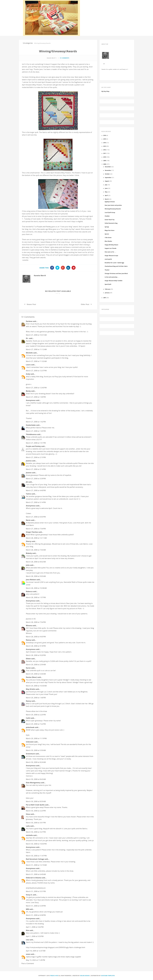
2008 (105, 164)
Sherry (29, 541)
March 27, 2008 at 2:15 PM (36, 457)
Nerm (28, 520)
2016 (105, 135)
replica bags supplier (73, 957)
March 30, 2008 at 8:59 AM (36, 801)
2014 (105, 143)
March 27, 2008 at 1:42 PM (36, 422)
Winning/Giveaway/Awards (113, 209)
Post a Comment (28, 963)
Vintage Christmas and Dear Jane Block (116, 273)
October (107, 174)
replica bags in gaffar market (37, 957)
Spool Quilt (108, 284)
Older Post (85, 304)
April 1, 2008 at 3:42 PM (35, 927)
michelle (29, 835)
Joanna (29, 461)
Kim (28, 930)
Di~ (27, 338)
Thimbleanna (31, 434)
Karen (28, 668)
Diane (48, 242)
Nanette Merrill (40, 276)
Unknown (30, 742)
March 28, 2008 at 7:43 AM (36, 550)
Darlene (54, 250)
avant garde (108, 259)
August (107, 181)
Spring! (107, 227)
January (107, 293)
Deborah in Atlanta (34, 878)
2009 (105, 161)
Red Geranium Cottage (35, 859)
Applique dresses (110, 202)
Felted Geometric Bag (111, 223)
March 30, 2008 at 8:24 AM (36, 762)
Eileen (28, 659)
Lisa (28, 940)
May (106, 192)
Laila (28, 826)
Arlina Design (85, 976)
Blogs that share (110, 230)
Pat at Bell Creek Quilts (35, 805)
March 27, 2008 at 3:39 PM (36, 479)
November (108, 170)
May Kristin (31, 689)
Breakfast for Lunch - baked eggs (114, 263)
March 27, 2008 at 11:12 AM (36, 349)
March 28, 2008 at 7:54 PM (36, 622)
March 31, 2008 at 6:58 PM (36, 915)
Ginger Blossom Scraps (111, 256)
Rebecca (29, 591)
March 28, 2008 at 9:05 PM (36, 637)
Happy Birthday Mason (111, 245)
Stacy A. (29, 895)
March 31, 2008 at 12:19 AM (36, 865)
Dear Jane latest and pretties (113, 205)
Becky (28, 391)
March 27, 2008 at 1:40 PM (36, 397)
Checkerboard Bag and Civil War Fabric (116, 266)
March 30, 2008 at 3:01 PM (36, 823)
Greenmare (31, 754)
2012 (105, 150)
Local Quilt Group (110, 212)
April (106, 195)
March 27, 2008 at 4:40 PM (36, 490)
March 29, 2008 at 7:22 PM (36, 724)
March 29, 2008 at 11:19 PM (36, 738)
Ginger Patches (32, 532)
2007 (105, 298)
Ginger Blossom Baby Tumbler (114, 281)
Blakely (29, 553)
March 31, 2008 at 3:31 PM (36, 891)
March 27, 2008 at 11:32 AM (36, 361)
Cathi (28, 718)
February (108, 289)
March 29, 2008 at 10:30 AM (36, 686)
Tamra (29, 494)
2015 (105, 139)
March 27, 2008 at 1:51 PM (36, 443)
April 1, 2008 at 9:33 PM (35, 936)
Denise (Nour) (32, 677)
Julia (28, 565)
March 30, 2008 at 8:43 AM (36, 779)
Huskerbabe (31, 425)
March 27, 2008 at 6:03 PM (36, 517)
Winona (29, 626)
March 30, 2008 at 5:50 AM (36, 750)
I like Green (108, 237)
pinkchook (30, 727)
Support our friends (111, 248)
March (107, 199)
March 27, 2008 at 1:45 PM (36, 431)
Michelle (29, 353)
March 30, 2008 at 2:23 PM (36, 811)
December (108, 167)
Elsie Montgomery (33, 783)
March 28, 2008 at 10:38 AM (36, 588)
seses (28, 954)
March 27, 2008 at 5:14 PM (36, 502)
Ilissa (28, 814)
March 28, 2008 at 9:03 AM (36, 576)
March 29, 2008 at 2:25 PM (36, 715)
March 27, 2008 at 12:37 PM (36, 371)
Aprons (107, 234)
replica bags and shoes (56, 957)
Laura (28, 365)
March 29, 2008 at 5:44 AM (36, 674)
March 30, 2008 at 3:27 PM (36, 832)
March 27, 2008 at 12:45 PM (36, 388)
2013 (105, 146)
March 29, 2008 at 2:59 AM (36, 665)
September (108, 177)
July (106, 185)
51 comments (65, 58)
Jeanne (29, 473)
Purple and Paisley (44, 227)
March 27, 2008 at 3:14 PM (36, 469)
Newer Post (31, 304)
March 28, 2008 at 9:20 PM (36, 655)
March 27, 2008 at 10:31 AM (36, 335)
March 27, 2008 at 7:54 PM (36, 529)
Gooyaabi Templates (108, 976)
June (106, 188)
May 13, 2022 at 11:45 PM (35, 960)
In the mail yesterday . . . (112, 277)
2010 (105, 157)
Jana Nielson (31, 580)
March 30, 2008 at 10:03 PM (36, 844)
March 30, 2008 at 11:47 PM (36, 856)
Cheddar (107, 216)
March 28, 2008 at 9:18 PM (36, 646)
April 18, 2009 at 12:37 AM (36, 951)
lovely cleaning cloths (64, 67)
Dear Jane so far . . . (110, 252)
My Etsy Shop (105, 91)
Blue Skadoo (108, 241)
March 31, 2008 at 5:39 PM (36, 906)
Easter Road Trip (110, 220)
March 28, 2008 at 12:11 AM (36, 538)
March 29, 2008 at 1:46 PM (36, 698)
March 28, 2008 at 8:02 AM (36, 562)
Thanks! (107, 270)
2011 (105, 153)
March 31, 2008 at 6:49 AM (36, 874)
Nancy (29, 640)
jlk (27, 482)
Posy (35, 67)
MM (28, 909)
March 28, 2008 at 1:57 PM (36, 597)
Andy (28, 374)
